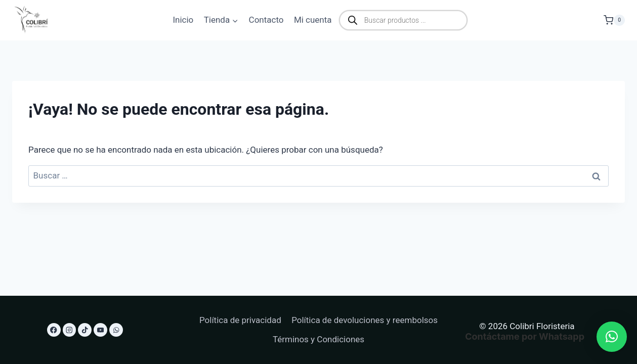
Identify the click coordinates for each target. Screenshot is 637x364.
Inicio (183, 20)
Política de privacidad (240, 320)
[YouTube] (100, 330)
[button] (612, 337)
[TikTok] (85, 330)
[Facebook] (54, 330)
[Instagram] (70, 330)
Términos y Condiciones (318, 339)
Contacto (266, 20)
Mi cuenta (313, 20)
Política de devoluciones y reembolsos (365, 320)
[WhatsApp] (116, 330)
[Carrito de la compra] (614, 20)
